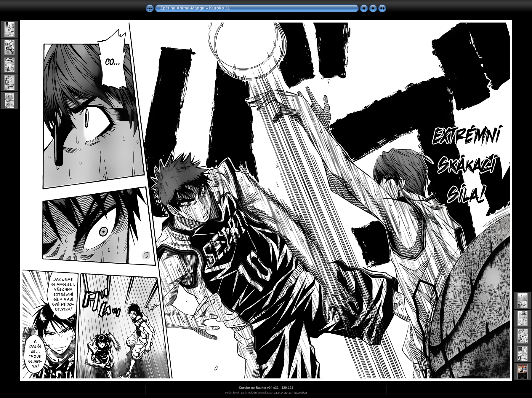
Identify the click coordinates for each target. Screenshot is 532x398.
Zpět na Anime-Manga (182, 8)
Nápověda (300, 393)
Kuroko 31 (219, 8)
